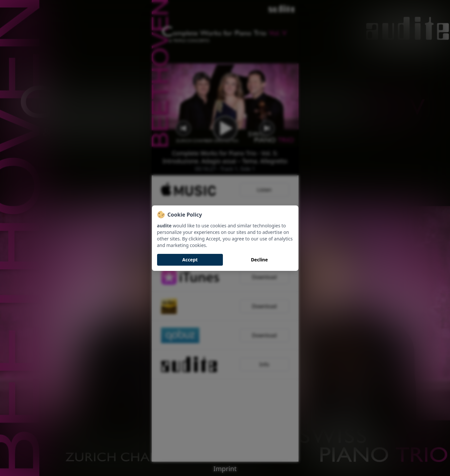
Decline (260, 260)
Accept (190, 260)
